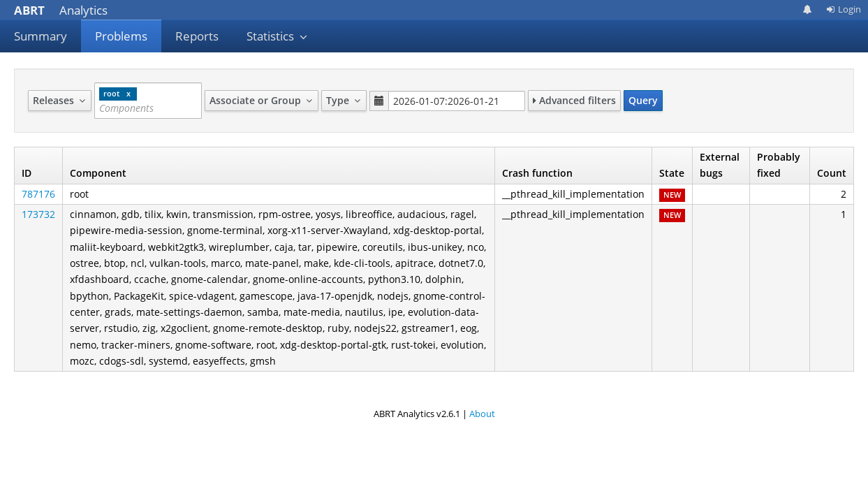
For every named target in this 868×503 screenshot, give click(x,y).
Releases (60, 100)
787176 (38, 194)
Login (844, 9)
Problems (121, 36)
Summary (41, 36)
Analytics (61, 10)
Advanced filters (574, 100)
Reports (197, 36)
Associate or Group (262, 100)
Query (643, 100)
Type (344, 100)
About (482, 414)
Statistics (277, 36)
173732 (38, 214)
